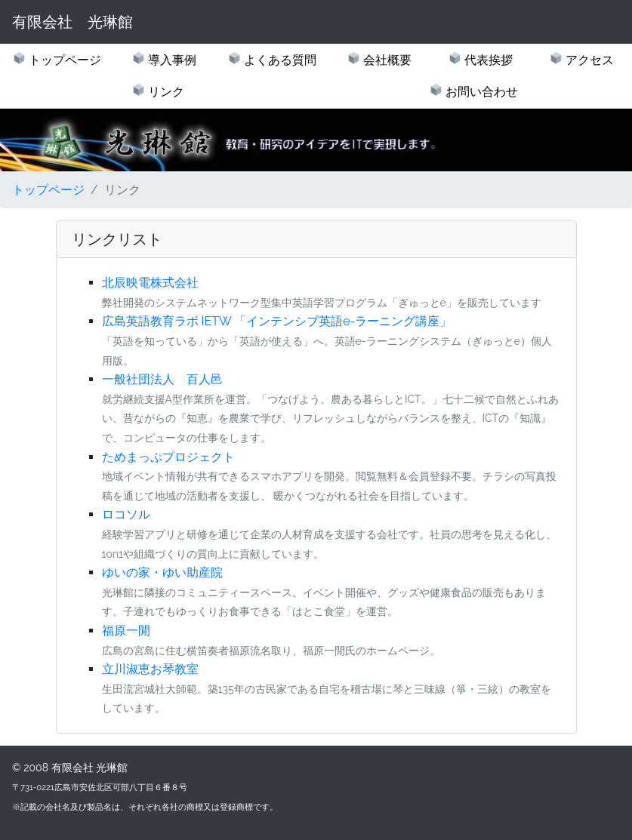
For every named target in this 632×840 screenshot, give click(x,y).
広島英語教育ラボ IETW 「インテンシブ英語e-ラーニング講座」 (277, 321)
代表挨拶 (487, 60)
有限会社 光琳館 (72, 22)
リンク (165, 92)
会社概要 (386, 60)
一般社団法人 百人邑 (162, 379)
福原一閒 (126, 631)
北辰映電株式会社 (150, 283)
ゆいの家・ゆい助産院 (162, 572)
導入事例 (171, 60)
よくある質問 (279, 60)
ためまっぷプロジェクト (168, 457)
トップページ (63, 60)
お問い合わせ (480, 92)
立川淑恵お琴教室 (150, 669)
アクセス (588, 60)
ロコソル (126, 514)
